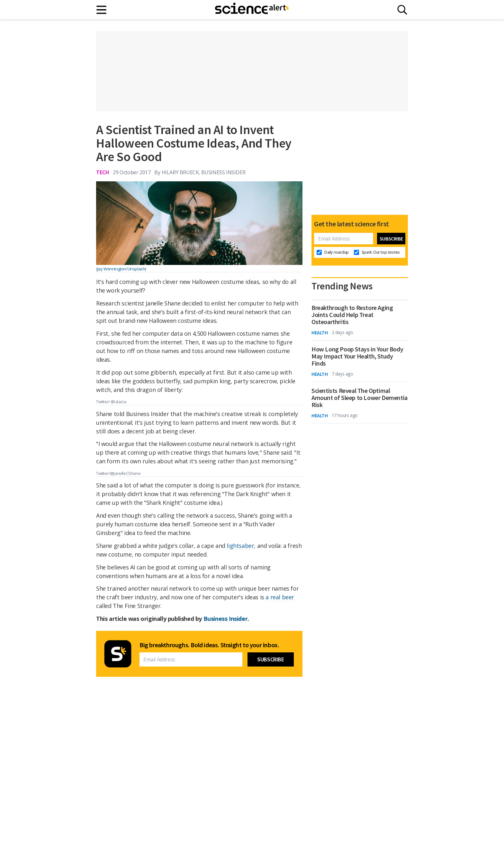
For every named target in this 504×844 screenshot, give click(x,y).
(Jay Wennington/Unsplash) (121, 269)
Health (320, 332)
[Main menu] (102, 10)
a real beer (280, 597)
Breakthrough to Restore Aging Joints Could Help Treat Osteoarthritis (352, 315)
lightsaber (240, 546)
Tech (103, 172)
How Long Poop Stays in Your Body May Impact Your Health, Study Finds (357, 356)
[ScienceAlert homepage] (252, 10)
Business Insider (226, 619)
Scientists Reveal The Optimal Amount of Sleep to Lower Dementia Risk (360, 398)
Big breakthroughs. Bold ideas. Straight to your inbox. (209, 645)
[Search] (402, 10)
